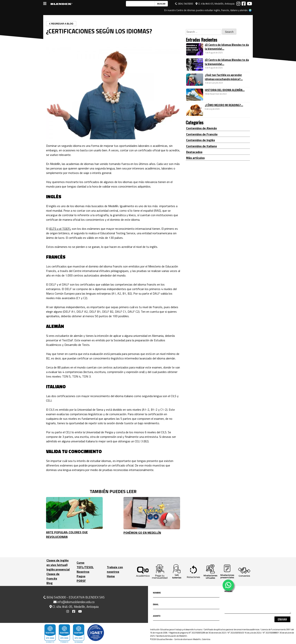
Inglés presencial (58, 569)
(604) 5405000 (184, 4)
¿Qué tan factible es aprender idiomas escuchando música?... (224, 77)
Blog (50, 583)
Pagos (81, 576)
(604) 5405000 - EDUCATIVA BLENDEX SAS (74, 597)
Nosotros (83, 572)
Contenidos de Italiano (202, 146)
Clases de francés (53, 576)
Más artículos (195, 158)
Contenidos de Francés (202, 134)
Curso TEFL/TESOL (85, 565)
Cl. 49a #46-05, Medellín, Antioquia (215, 4)
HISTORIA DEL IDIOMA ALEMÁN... (225, 90)
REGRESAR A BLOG (61, 24)
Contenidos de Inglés (200, 140)
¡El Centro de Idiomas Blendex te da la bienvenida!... (227, 47)
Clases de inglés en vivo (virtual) (57, 563)
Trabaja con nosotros (115, 569)
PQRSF (81, 581)
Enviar (282, 619)
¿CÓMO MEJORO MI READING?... (224, 105)
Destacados (194, 152)
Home (111, 576)
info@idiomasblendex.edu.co (74, 602)
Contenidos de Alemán (202, 128)
